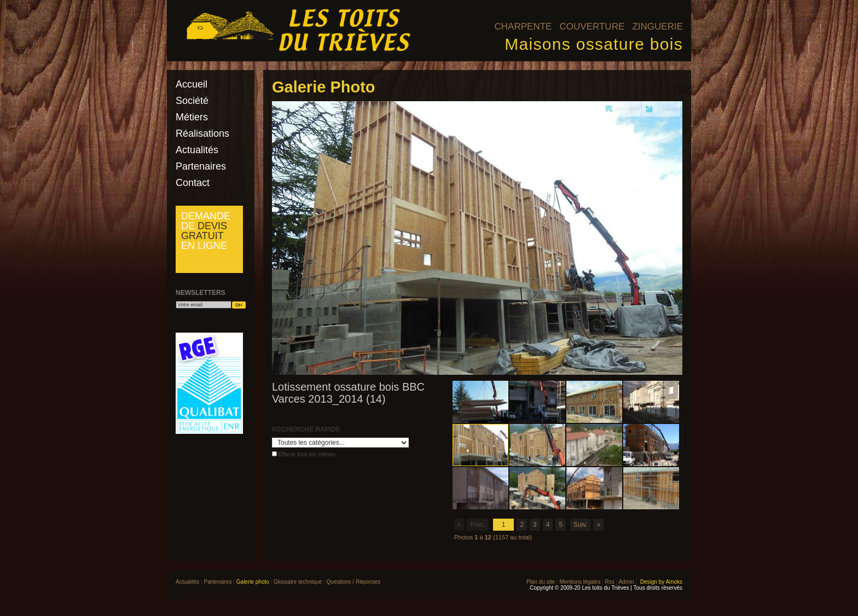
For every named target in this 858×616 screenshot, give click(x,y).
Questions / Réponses (353, 582)
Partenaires (201, 166)
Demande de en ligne (206, 231)
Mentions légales (580, 582)
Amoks (674, 582)
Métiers (192, 117)
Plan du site (541, 582)
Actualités (197, 150)
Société (192, 101)
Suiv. (581, 525)
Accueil (192, 84)
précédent (628, 109)
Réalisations (202, 133)
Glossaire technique (298, 582)
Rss (610, 582)
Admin (626, 582)
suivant (670, 109)
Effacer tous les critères (307, 454)
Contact (193, 183)
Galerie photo (253, 582)
